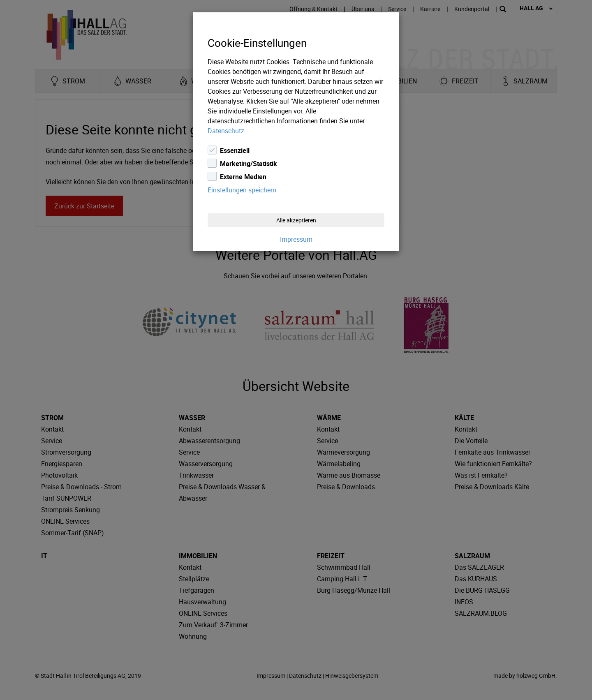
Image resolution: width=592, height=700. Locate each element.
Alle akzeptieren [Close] (296, 220)
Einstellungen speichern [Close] (242, 190)
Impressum (296, 239)
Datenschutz (226, 131)
